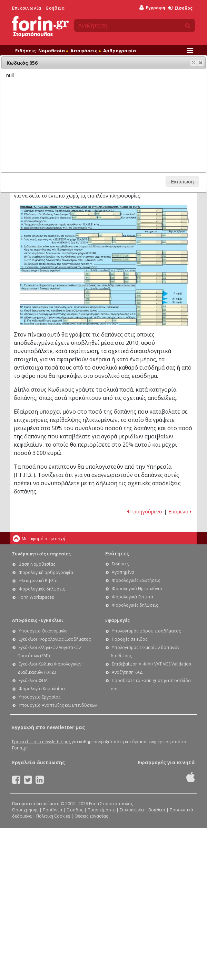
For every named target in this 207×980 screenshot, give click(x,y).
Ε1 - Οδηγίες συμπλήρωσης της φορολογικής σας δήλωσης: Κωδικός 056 (175, 259)
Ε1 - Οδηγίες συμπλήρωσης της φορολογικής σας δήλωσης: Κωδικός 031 (87, 236)
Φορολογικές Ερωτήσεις (136, 580)
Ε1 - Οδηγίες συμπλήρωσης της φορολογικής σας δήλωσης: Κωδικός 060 (175, 235)
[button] (200, 63)
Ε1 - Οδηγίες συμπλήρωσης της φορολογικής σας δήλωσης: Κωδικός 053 (149, 225)
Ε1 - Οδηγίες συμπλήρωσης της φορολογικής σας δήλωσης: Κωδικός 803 (98, 281)
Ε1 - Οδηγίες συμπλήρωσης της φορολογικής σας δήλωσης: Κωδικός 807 (98, 303)
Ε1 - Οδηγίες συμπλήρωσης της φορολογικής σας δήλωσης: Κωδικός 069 (150, 263)
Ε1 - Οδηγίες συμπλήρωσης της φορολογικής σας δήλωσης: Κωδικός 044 (108, 214)
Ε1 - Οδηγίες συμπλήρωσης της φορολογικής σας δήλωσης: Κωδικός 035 (100, 242)
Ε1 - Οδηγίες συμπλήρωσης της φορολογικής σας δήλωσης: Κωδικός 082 (100, 321)
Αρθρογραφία (120, 51)
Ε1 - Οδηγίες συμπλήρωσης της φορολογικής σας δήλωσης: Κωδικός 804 (97, 292)
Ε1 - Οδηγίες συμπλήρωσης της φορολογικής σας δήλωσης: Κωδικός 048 (175, 218)
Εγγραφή (152, 8)
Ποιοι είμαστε (101, 810)
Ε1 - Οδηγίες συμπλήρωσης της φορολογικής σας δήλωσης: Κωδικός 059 (149, 236)
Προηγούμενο (145, 512)
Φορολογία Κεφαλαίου (42, 689)
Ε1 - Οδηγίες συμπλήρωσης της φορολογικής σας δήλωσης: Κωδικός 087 (149, 314)
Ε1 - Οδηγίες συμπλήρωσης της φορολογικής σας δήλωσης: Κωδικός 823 (149, 303)
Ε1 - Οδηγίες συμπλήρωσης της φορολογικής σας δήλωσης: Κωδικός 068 (175, 324)
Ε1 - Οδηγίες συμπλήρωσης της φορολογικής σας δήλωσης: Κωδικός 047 (150, 218)
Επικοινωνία (27, 8)
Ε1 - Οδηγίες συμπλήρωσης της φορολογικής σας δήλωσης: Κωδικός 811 (149, 274)
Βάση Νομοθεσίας (37, 564)
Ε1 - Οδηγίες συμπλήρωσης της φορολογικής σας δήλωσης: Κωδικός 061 (149, 242)
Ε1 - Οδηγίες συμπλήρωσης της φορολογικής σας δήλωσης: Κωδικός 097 (130, 274)
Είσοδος (180, 8)
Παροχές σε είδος (130, 639)
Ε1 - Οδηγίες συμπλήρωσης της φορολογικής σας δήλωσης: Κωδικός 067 (149, 324)
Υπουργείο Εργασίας (40, 697)
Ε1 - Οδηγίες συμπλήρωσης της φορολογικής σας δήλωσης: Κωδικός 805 (97, 296)
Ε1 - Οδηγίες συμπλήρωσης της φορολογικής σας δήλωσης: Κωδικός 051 (150, 214)
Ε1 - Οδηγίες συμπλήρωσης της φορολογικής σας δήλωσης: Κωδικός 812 (175, 275)
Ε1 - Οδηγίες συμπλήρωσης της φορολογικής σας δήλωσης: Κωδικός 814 (175, 278)
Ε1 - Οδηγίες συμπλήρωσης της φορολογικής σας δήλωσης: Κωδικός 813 (150, 278)
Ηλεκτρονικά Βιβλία (38, 581)
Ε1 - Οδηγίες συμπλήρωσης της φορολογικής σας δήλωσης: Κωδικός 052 (175, 214)
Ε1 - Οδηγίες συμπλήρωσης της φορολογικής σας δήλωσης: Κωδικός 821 (149, 299)
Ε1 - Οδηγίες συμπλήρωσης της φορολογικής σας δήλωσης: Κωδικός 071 (125, 256)
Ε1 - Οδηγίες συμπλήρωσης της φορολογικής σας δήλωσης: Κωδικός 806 (98, 299)
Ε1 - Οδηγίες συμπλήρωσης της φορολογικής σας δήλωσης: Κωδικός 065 (149, 256)
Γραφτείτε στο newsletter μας (41, 742)
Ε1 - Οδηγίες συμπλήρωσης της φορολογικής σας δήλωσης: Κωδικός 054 (175, 225)
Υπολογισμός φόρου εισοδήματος (146, 631)
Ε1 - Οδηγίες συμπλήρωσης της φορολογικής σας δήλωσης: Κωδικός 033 (100, 239)
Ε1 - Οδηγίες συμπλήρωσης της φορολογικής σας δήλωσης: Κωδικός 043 (83, 213)
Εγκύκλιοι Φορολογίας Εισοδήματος (55, 639)
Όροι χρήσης (25, 810)
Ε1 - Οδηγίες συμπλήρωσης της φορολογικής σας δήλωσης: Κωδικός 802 (98, 278)
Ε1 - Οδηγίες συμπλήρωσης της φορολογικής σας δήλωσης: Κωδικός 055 (150, 259)
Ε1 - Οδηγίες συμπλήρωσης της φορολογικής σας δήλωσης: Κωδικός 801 (97, 274)
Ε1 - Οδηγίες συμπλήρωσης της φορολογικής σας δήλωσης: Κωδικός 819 (149, 296)
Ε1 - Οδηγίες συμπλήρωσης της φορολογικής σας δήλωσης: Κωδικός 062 (175, 242)
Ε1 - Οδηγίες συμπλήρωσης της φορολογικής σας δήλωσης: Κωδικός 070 (175, 263)
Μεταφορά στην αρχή (43, 539)
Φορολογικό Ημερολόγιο (137, 589)
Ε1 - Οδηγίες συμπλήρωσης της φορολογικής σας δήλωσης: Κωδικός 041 (150, 222)
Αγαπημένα (123, 572)
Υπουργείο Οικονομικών (43, 631)
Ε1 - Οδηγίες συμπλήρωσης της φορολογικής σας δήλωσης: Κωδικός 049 (150, 211)
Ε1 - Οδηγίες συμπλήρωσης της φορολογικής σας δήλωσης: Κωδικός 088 (175, 313)
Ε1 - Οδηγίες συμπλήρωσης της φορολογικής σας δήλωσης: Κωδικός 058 (175, 228)
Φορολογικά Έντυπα (132, 597)
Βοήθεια (55, 8)
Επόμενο (180, 512)
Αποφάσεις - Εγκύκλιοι (38, 620)
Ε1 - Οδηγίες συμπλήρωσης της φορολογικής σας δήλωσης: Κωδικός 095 (117, 281)
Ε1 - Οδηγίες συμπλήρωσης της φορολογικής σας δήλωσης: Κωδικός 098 (130, 278)
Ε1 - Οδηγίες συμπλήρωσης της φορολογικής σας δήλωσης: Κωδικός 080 (175, 317)
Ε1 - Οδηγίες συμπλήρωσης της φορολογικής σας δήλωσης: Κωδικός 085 (175, 320)
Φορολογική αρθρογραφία (46, 572)
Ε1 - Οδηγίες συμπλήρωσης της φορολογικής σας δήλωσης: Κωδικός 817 (150, 292)
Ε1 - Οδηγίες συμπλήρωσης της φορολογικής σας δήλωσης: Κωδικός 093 (117, 278)
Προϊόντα (52, 810)
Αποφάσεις (86, 51)
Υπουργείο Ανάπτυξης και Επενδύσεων (58, 705)
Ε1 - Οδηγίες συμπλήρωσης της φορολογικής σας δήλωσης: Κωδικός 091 (117, 274)
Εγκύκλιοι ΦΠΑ (33, 680)
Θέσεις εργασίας (91, 816)
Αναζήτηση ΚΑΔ (127, 672)
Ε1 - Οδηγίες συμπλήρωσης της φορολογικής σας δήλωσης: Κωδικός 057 (150, 228)
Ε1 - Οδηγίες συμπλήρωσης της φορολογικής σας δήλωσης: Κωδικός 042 (175, 221)
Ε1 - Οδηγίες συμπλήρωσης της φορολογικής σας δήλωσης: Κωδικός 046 (109, 217)
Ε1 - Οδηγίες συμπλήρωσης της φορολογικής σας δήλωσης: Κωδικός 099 (130, 281)
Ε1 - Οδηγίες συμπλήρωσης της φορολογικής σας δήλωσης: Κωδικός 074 (175, 306)
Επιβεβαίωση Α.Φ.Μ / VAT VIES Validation (151, 664)
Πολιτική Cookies (53, 816)
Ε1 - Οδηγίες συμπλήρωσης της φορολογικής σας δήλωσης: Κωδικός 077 (124, 259)
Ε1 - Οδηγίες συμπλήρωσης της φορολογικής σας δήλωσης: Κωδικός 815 (149, 281)
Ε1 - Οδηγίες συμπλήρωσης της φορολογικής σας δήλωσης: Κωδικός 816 (175, 281)
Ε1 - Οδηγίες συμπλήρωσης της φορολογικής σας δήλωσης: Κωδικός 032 (111, 235)
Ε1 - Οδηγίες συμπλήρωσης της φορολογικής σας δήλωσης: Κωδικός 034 (124, 238)
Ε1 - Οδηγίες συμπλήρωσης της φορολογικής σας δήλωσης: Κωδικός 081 (75, 321)
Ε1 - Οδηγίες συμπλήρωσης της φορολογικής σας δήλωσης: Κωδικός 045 (85, 217)
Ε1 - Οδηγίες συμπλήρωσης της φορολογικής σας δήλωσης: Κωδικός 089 (149, 310)
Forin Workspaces (36, 597)
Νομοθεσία (53, 51)
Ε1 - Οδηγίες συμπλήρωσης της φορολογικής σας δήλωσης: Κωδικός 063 (150, 252)
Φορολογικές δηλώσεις (42, 589)
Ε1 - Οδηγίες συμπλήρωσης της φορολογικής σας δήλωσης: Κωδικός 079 (149, 317)
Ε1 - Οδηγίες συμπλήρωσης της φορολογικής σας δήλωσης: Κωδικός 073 (149, 307)
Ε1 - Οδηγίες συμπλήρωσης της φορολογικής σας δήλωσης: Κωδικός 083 (124, 321)
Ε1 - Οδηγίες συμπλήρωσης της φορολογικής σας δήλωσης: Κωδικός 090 (175, 310)
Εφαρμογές (117, 620)
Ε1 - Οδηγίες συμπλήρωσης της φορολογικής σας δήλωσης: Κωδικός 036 (124, 242)
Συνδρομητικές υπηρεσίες (41, 554)
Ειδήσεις (26, 51)
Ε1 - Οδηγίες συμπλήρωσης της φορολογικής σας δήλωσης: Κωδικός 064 (175, 253)
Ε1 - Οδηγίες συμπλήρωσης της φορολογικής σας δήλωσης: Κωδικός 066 (175, 256)
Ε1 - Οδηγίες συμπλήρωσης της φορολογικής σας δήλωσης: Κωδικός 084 (150, 321)
